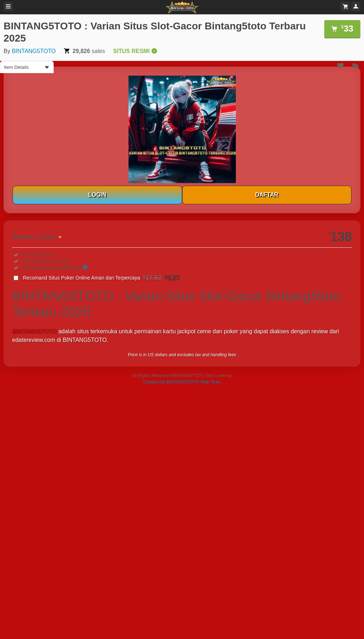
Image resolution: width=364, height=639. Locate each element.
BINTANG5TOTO (34, 51)
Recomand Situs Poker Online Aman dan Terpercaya (101, 278)
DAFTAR (267, 195)
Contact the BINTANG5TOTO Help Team (182, 382)
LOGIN (97, 195)
